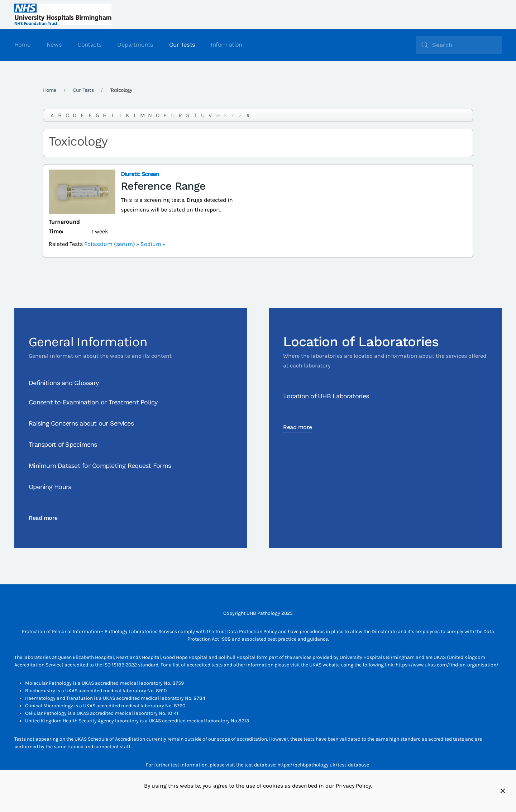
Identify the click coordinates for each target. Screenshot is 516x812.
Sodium (151, 244)
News (54, 45)
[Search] (459, 45)
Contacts (89, 45)
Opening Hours (50, 487)
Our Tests (182, 45)
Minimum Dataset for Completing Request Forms (100, 466)
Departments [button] (135, 45)
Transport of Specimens (63, 444)
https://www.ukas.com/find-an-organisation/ (447, 665)
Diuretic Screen (140, 174)
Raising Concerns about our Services (81, 423)
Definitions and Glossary (64, 383)
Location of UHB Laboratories (326, 396)
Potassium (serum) (110, 244)
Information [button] (226, 45)
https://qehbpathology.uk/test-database (323, 765)
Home (23, 45)
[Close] (503, 791)
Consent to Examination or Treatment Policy (93, 402)
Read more (43, 518)
